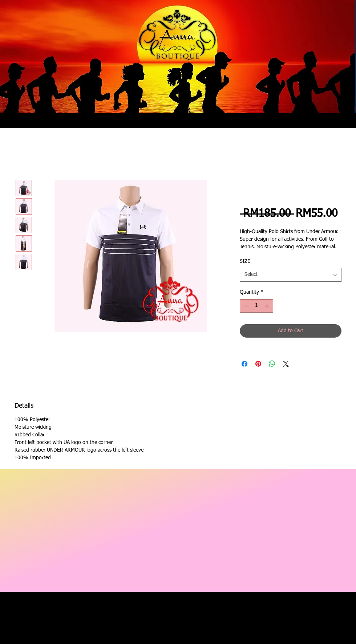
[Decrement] (245, 306)
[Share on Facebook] (244, 364)
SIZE (245, 261)
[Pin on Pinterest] (258, 364)
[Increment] (268, 306)
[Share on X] (286, 364)
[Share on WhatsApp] (272, 364)
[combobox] (291, 275)
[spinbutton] (256, 306)
